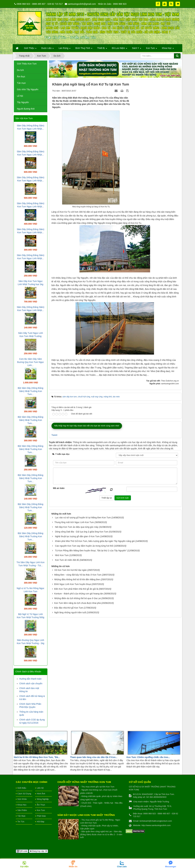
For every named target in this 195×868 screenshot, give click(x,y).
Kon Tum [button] (152, 49)
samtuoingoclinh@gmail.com (82, 4)
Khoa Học (22, 805)
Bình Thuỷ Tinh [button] (84, 49)
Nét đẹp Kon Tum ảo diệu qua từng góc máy (77, 527)
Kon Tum (41, 810)
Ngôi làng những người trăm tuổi (70, 612)
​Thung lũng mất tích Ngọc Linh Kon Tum (74, 522)
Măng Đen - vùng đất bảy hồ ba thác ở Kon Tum (78, 575)
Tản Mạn (21, 816)
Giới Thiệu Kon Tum (27, 64)
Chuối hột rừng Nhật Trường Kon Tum (84, 782)
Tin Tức (21, 822)
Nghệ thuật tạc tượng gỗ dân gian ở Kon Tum (77, 536)
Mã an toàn (59, 488)
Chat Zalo (122, 867)
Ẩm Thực (41, 805)
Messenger (171, 867)
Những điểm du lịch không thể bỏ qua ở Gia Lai (77, 598)
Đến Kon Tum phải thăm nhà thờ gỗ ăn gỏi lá (76, 589)
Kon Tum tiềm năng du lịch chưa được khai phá (77, 603)
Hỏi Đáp (41, 822)
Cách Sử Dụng (24, 794)
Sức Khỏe (22, 799)
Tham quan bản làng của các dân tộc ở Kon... (94, 757)
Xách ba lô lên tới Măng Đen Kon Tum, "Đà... (37, 757)
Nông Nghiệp (43, 799)
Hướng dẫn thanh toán (30, 679)
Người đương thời (26, 109)
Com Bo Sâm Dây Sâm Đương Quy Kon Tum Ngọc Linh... (30, 362)
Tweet (54, 435)
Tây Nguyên (23, 102)
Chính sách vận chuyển (31, 683)
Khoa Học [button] (168, 49)
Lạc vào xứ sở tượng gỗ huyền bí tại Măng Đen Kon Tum (83, 518)
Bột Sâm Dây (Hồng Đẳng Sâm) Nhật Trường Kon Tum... (31, 391)
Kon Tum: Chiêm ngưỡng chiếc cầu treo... (148, 757)
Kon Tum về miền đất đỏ (67, 560)
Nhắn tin (73, 867)
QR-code (22, 851)
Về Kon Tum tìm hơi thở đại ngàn (70, 570)
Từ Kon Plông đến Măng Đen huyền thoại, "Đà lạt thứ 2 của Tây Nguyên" (91, 551)
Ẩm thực (21, 77)
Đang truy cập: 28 (38, 851)
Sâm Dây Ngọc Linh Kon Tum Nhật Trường (86, 815)
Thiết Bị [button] (102, 49)
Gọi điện (24, 867)
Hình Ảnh (41, 794)
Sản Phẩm (22, 810)
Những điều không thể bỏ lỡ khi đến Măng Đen (77, 579)
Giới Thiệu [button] (30, 49)
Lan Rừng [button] (65, 49)
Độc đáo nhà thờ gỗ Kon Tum (69, 608)
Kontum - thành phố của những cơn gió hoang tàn (79, 594)
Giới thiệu (22, 788)
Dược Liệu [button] (48, 49)
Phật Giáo (41, 816)
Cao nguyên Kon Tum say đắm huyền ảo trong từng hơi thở (84, 546)
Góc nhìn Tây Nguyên (28, 89)
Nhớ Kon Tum (62, 555)
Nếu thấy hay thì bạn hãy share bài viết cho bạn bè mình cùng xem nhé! (87, 426)
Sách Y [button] (137, 49)
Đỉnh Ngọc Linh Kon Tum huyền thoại (72, 584)
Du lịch (20, 70)
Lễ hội (20, 96)
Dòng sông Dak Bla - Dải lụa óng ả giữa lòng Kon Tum (82, 532)
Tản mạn (21, 83)
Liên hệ (40, 788)
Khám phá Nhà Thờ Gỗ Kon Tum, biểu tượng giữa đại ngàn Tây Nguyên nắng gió (95, 541)
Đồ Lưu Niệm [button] (120, 49)
